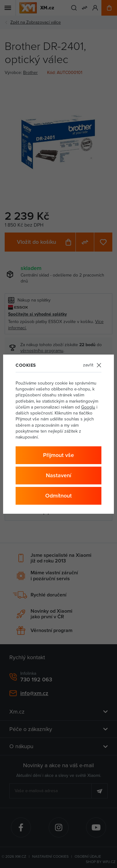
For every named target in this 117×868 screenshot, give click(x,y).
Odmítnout (58, 495)
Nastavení (58, 475)
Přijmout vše (58, 455)
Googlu (88, 407)
